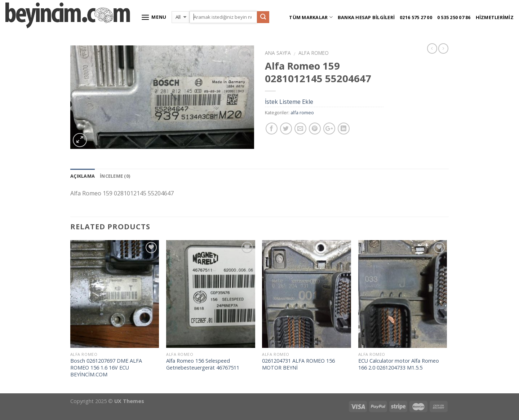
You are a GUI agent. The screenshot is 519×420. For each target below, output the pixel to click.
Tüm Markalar (311, 17)
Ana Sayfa (278, 53)
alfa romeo (314, 53)
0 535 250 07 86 (454, 17)
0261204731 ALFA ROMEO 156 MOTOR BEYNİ (298, 364)
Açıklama (83, 176)
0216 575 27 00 (416, 17)
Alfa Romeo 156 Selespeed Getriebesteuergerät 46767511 (203, 364)
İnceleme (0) (115, 176)
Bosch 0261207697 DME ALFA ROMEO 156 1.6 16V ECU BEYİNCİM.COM (106, 368)
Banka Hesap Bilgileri (366, 17)
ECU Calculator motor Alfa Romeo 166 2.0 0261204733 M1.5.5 (399, 364)
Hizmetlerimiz (495, 17)
